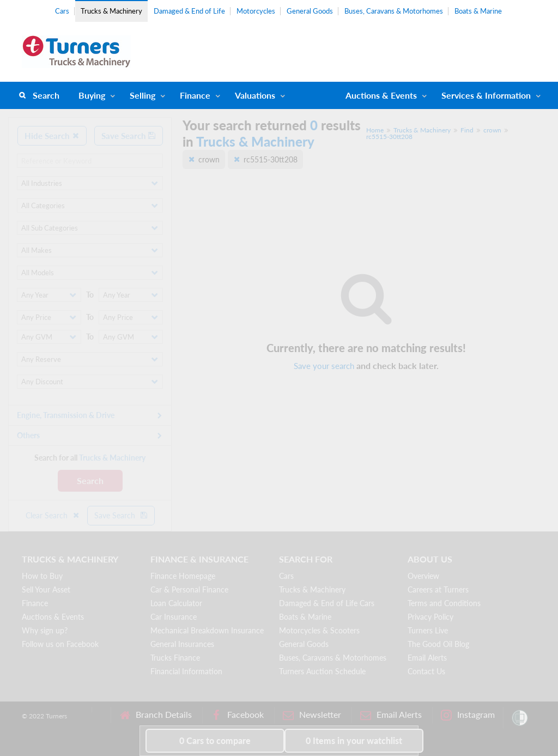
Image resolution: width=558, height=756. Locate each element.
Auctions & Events (53, 617)
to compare (215, 740)
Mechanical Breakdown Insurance (207, 630)
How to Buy (42, 576)
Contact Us (426, 671)
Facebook (237, 715)
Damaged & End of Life (189, 11)
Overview (423, 576)
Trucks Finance (175, 658)
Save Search (129, 136)
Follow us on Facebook (60, 644)
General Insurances (182, 644)
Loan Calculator (176, 603)
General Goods (310, 11)
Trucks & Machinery (111, 11)
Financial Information (186, 671)
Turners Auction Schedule (322, 671)
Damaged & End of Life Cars (327, 603)
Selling (142, 95)
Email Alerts (427, 658)
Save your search (324, 366)
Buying (92, 95)
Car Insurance (174, 617)
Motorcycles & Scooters (319, 630)
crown (492, 130)
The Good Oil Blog (438, 644)
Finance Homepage (183, 576)
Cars (62, 11)
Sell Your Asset (46, 589)
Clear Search (53, 515)
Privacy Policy (430, 617)
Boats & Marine (478, 11)
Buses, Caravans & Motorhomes (394, 11)
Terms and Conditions (444, 603)
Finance (195, 95)
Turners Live (428, 630)
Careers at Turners (438, 589)
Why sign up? (45, 630)
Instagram (468, 715)
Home (375, 130)
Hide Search (52, 136)
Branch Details (156, 715)
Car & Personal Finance (189, 589)
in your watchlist (354, 740)
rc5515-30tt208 (389, 137)
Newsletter (312, 715)
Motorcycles (256, 11)
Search (46, 95)
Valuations (255, 95)
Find (467, 130)
